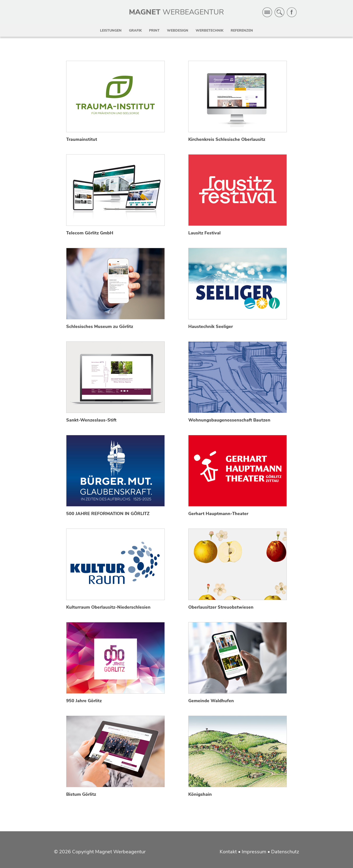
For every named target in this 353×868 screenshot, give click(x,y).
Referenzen (242, 30)
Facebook (292, 12)
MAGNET (176, 12)
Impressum (254, 852)
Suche (279, 12)
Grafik (135, 30)
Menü (267, 12)
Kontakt (228, 852)
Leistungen (111, 30)
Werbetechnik (209, 30)
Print (154, 30)
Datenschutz (285, 852)
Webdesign (178, 30)
